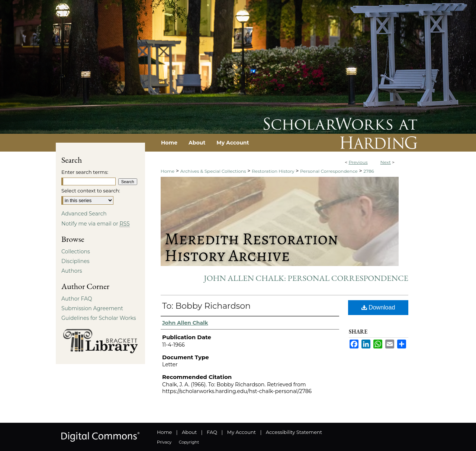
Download (378, 307)
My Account (242, 432)
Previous (358, 162)
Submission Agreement (92, 308)
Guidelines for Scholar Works (99, 318)
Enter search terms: (85, 172)
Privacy (164, 442)
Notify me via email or (96, 224)
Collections (76, 252)
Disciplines (75, 261)
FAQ (212, 432)
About (189, 432)
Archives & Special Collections (213, 171)
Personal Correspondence (329, 171)
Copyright (189, 442)
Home (168, 171)
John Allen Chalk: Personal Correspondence (306, 278)
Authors (72, 271)
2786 (369, 171)
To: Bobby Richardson (206, 306)
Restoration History (273, 171)
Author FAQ (77, 299)
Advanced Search (84, 214)
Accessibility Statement (294, 432)
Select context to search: (91, 191)
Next (386, 162)
